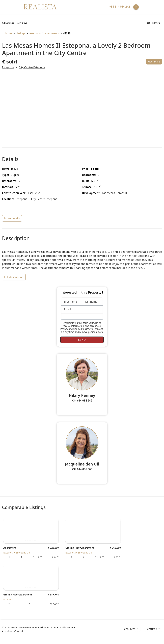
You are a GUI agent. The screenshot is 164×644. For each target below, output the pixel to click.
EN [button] (136, 7)
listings (21, 33)
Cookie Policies (81, 329)
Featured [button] (152, 629)
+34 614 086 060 (82, 469)
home (7, 33)
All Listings (8, 23)
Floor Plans (154, 62)
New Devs (22, 23)
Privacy (64, 329)
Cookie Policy (66, 627)
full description (14, 277)
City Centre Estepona (32, 67)
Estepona (35, 33)
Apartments (52, 33)
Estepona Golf (24, 553)
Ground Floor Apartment (80, 548)
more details (12, 218)
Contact (19, 631)
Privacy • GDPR (48, 627)
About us (7, 631)
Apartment (10, 548)
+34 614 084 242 (82, 401)
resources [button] (129, 629)
